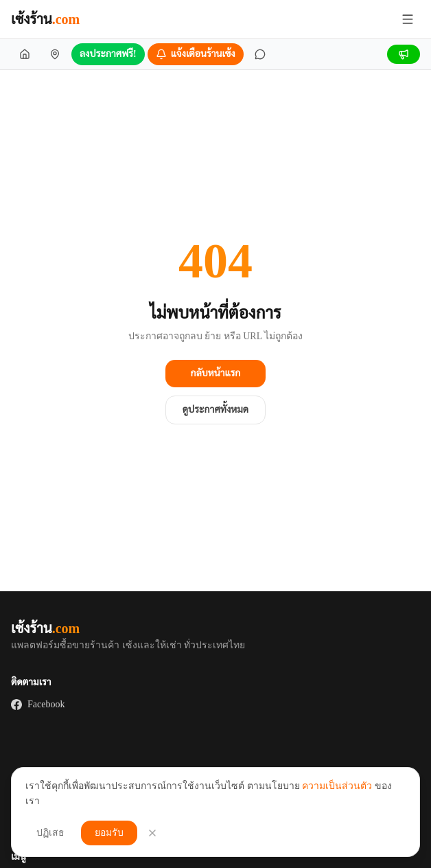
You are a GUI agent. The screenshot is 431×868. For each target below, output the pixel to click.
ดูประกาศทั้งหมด (215, 410)
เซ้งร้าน (45, 19)
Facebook (38, 705)
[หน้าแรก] (25, 54)
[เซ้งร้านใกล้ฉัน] (55, 54)
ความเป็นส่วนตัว (337, 786)
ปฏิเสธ (50, 833)
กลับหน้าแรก (216, 373)
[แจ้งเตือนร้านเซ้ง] (196, 54)
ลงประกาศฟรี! (108, 54)
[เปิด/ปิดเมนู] (408, 19)
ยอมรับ (109, 833)
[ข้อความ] (260, 54)
